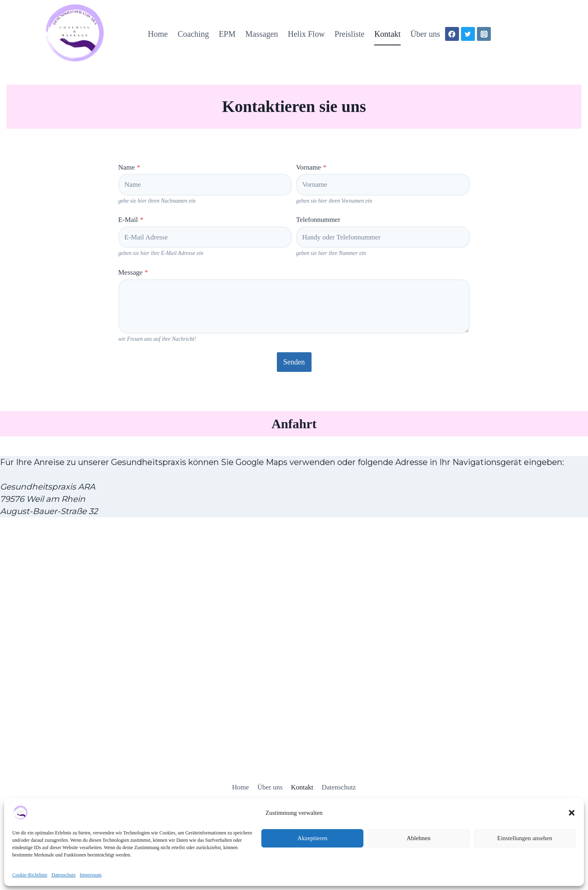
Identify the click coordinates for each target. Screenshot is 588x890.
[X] (468, 34)
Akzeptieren (312, 838)
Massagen (262, 34)
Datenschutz (63, 875)
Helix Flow (306, 34)
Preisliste (349, 34)
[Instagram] (484, 34)
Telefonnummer (318, 220)
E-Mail (131, 220)
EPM (227, 34)
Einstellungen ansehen (525, 838)
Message (133, 272)
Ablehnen (419, 838)
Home (158, 34)
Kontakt (388, 34)
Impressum (90, 875)
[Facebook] (452, 34)
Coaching (193, 34)
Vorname (311, 167)
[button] (572, 813)
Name (129, 167)
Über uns (425, 34)
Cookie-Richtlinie (30, 875)
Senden (294, 362)
